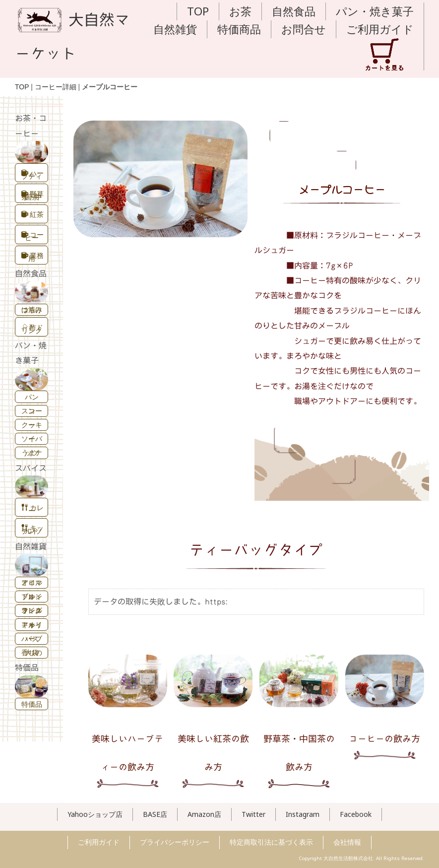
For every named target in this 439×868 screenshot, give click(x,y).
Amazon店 (204, 814)
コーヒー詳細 (56, 87)
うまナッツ (32, 452)
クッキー (32, 425)
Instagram (303, 814)
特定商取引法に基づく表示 (271, 842)
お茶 (240, 11)
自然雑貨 (175, 29)
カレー (32, 509)
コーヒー (32, 236)
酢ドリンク (32, 329)
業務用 (32, 257)
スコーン (32, 411)
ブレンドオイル (32, 596)
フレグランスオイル (32, 610)
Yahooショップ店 (95, 814)
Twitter (253, 814)
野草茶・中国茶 (32, 195)
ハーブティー (32, 174)
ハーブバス (32, 638)
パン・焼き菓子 (375, 11)
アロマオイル (32, 582)
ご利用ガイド (380, 29)
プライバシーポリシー (175, 842)
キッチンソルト (32, 529)
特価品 (32, 704)
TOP (198, 11)
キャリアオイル (32, 625)
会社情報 (347, 842)
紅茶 (32, 214)
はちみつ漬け (32, 309)
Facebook (356, 814)
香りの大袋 (32, 652)
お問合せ (304, 29)
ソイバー (32, 438)
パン (32, 397)
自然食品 (294, 11)
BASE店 (155, 814)
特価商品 (239, 29)
